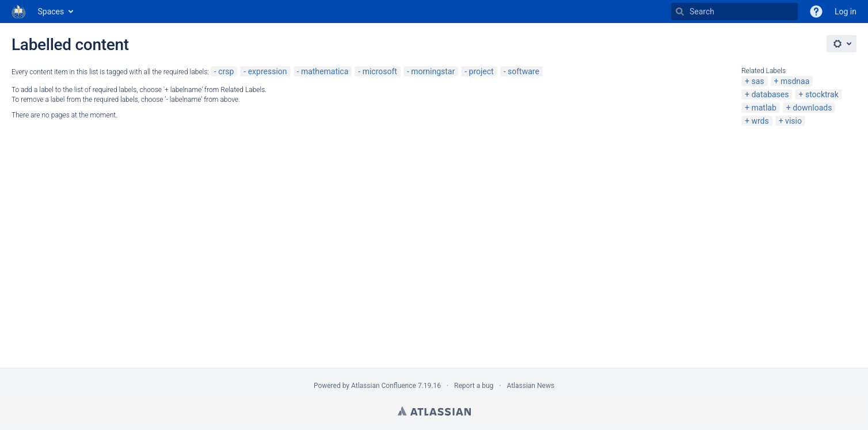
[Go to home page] (19, 12)
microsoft (380, 71)
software (524, 71)
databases (770, 94)
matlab (764, 108)
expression (268, 71)
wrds (760, 121)
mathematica (325, 71)
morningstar (433, 71)
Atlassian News (530, 386)
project (481, 71)
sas (757, 81)
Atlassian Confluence (384, 386)
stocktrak (822, 94)
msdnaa (795, 81)
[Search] (680, 12)
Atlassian (434, 411)
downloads (812, 108)
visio (793, 121)
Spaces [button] (51, 12)
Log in (846, 12)
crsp (226, 71)
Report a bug (474, 386)
